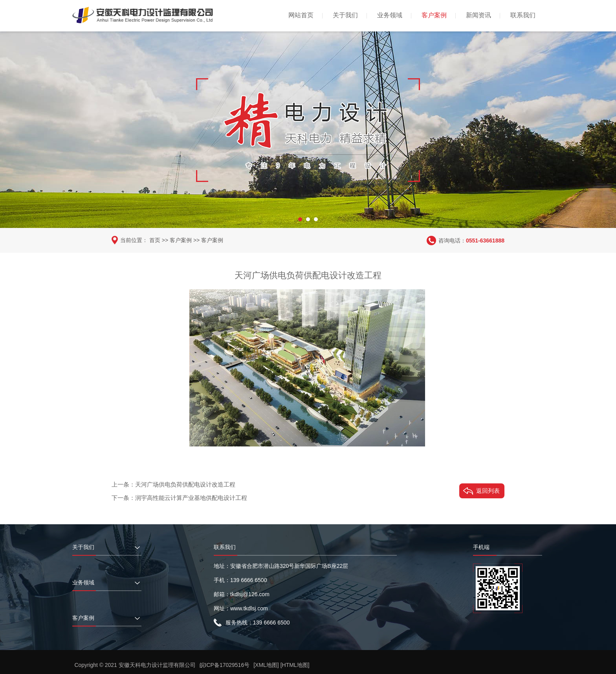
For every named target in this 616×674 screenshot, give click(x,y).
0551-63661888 (485, 240)
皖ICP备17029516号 (225, 665)
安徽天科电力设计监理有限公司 (157, 665)
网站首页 (301, 15)
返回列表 (488, 490)
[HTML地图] (295, 665)
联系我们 (523, 15)
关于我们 (345, 15)
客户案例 (434, 15)
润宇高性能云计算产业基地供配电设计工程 (191, 497)
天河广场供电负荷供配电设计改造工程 (185, 484)
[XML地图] (267, 665)
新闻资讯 (478, 15)
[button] (300, 218)
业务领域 (390, 15)
